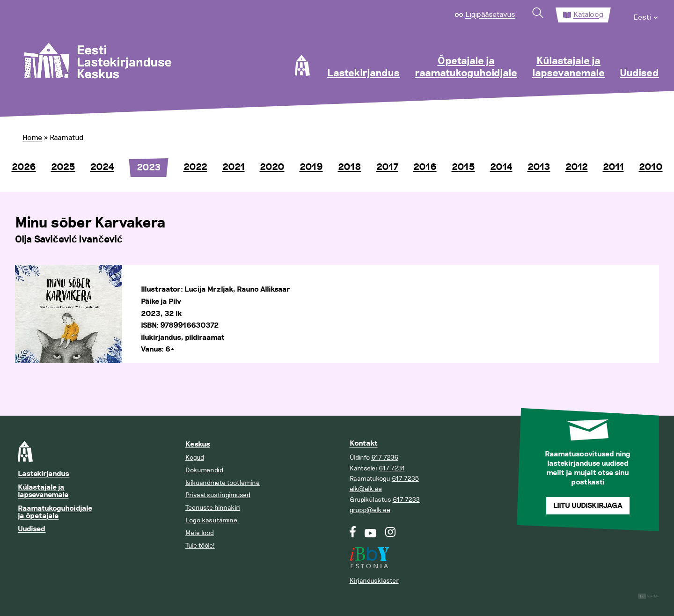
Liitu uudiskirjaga (588, 506)
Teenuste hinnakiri (213, 508)
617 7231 (392, 468)
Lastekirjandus (363, 73)
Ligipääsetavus (490, 15)
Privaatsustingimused (218, 495)
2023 (149, 168)
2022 (195, 167)
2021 (234, 167)
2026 (24, 167)
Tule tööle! (200, 546)
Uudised (639, 73)
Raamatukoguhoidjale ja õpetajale (55, 512)
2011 (613, 167)
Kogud (195, 458)
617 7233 (406, 500)
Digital (648, 596)
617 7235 (405, 479)
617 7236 (385, 458)
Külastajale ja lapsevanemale (568, 67)
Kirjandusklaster (374, 581)
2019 (311, 167)
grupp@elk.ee (370, 510)
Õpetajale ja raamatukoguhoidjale (466, 67)
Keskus (198, 444)
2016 (425, 167)
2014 (501, 167)
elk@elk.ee (366, 489)
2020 (272, 167)
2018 (350, 167)
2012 (577, 167)
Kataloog (588, 15)
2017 (387, 167)
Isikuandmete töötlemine (223, 483)
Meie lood (200, 533)
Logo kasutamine (211, 520)
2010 (651, 167)
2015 (463, 167)
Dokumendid (204, 470)
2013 (539, 167)
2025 (63, 167)
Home (32, 138)
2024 (102, 167)
